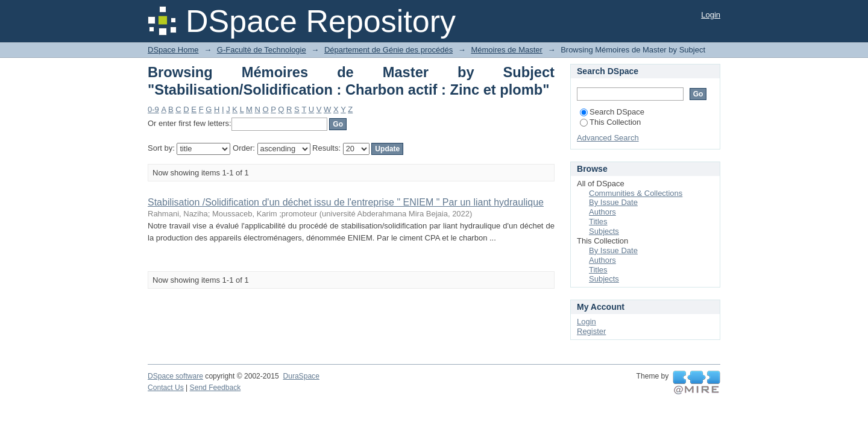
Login (711, 15)
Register (591, 331)
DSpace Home (173, 50)
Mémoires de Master (506, 50)
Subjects (604, 231)
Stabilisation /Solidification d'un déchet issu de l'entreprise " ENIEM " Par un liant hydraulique (346, 202)
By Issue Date (613, 202)
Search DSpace (612, 112)
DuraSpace (301, 376)
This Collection (610, 122)
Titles (598, 222)
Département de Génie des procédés (388, 50)
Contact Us (166, 388)
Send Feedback (215, 388)
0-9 (153, 109)
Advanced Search (608, 138)
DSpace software (175, 376)
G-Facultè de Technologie (262, 50)
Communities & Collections (636, 193)
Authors (602, 212)
